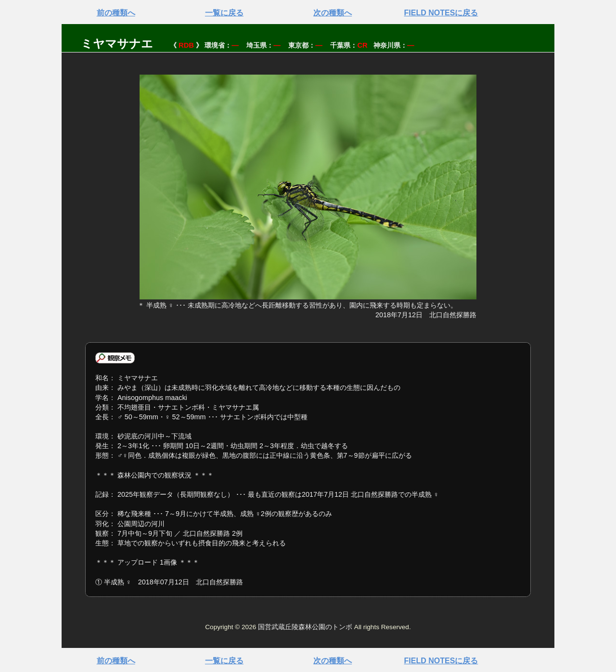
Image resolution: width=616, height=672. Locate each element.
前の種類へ (116, 13)
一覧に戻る (224, 13)
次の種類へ (333, 13)
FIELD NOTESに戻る (441, 13)
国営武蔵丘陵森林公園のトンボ (305, 627)
